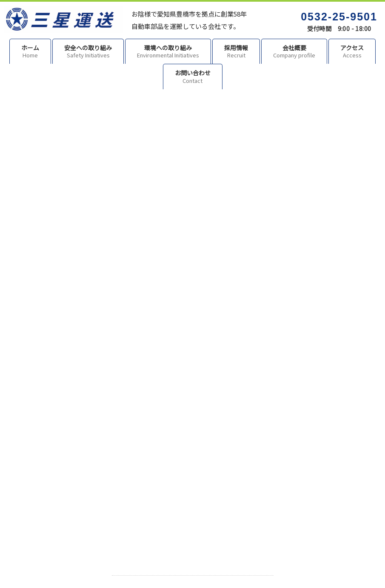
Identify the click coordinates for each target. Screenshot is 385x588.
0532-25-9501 (339, 17)
